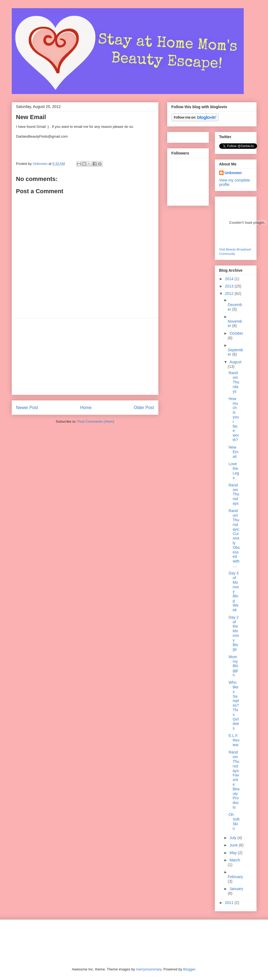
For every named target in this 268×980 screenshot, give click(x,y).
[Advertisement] (85, 356)
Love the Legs (234, 471)
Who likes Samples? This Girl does (234, 705)
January (236, 889)
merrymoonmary (149, 969)
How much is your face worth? (234, 419)
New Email (233, 452)
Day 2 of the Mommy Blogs (234, 633)
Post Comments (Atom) (96, 421)
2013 (230, 286)
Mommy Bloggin (233, 666)
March (235, 860)
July (234, 838)
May (234, 853)
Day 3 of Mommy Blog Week (234, 591)
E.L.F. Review (234, 740)
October (236, 333)
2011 (230, 903)
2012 (230, 294)
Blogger (189, 969)
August (236, 362)
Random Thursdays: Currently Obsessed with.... (234, 538)
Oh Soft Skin (234, 821)
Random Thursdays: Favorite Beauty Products (234, 780)
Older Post (144, 408)
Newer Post (27, 408)
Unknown (41, 164)
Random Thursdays (234, 494)
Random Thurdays (234, 382)
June (234, 845)
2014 (230, 279)
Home (86, 408)
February (235, 877)
